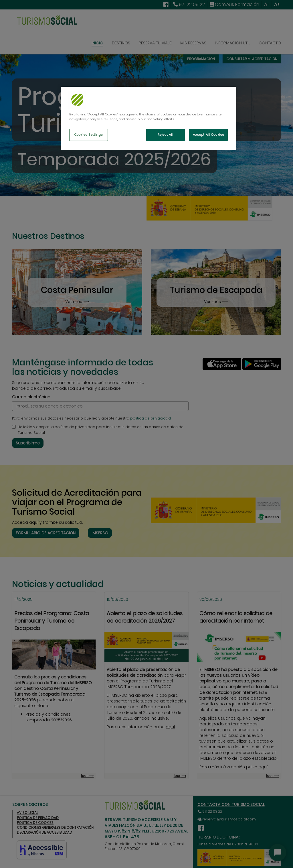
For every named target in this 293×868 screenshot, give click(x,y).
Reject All (165, 135)
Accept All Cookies (209, 135)
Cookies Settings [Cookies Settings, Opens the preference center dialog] (89, 135)
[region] (149, 118)
